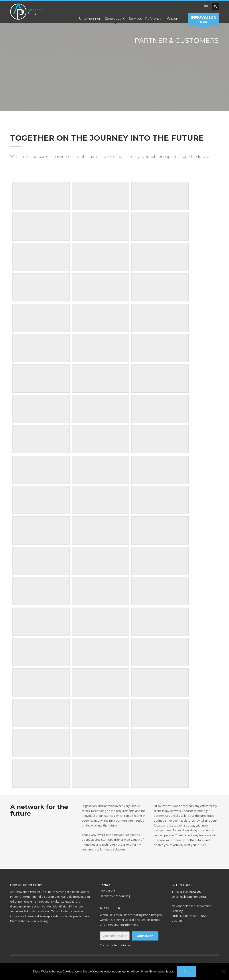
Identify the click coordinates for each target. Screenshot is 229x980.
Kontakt (105, 885)
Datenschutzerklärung (115, 896)
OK (186, 971)
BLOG (204, 20)
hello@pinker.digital (193, 897)
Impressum (107, 890)
